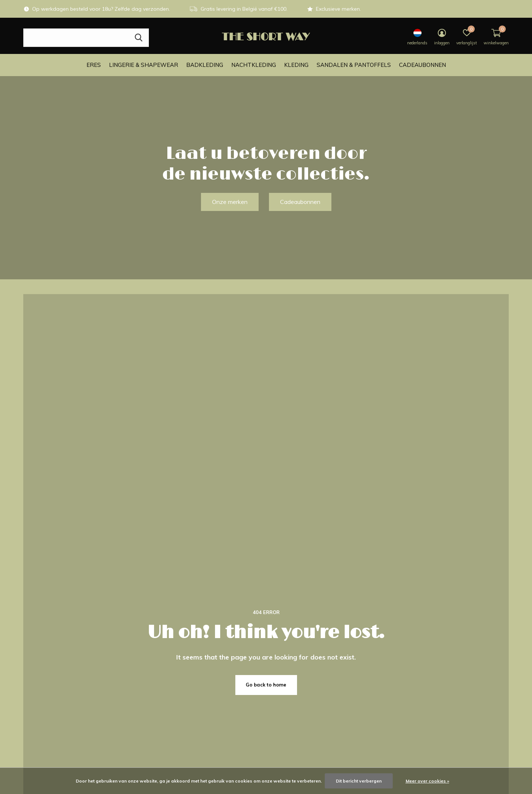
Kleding (296, 65)
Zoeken (139, 38)
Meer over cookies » (427, 781)
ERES (94, 65)
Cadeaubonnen (422, 65)
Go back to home (266, 685)
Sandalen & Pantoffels (354, 65)
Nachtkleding (254, 65)
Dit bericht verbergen (359, 781)
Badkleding (205, 65)
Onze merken (230, 202)
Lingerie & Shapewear (144, 65)
